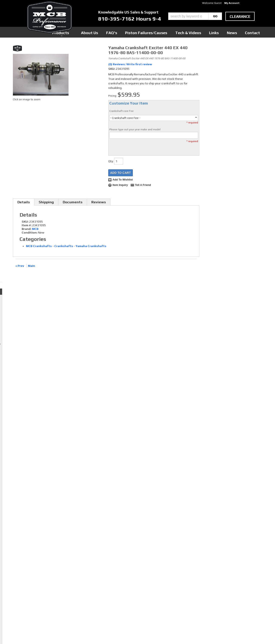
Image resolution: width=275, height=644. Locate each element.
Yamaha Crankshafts (91, 246)
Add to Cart (121, 173)
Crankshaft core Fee (121, 111)
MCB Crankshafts (39, 246)
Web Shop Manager (179, 633)
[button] (195, 16)
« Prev (20, 266)
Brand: (27, 229)
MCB (35, 229)
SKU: (112, 69)
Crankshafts (64, 246)
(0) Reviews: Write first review (130, 64)
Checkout (210, 49)
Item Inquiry (120, 185)
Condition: (30, 232)
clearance (240, 17)
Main (31, 266)
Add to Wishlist (123, 180)
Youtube (107, 592)
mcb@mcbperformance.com (224, 612)
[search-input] (188, 16)
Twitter (107, 588)
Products (118, 32)
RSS (104, 597)
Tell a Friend (143, 185)
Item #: (27, 225)
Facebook (108, 584)
